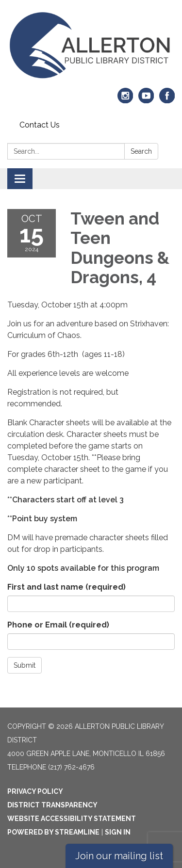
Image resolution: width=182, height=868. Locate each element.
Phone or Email (58, 625)
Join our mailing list (119, 856)
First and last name (66, 587)
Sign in (118, 832)
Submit (25, 665)
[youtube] (146, 100)
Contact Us (40, 125)
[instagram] (125, 100)
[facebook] (167, 100)
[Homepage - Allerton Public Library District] (91, 46)
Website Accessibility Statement (72, 819)
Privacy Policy (35, 791)
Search (141, 151)
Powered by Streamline (53, 832)
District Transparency (52, 805)
